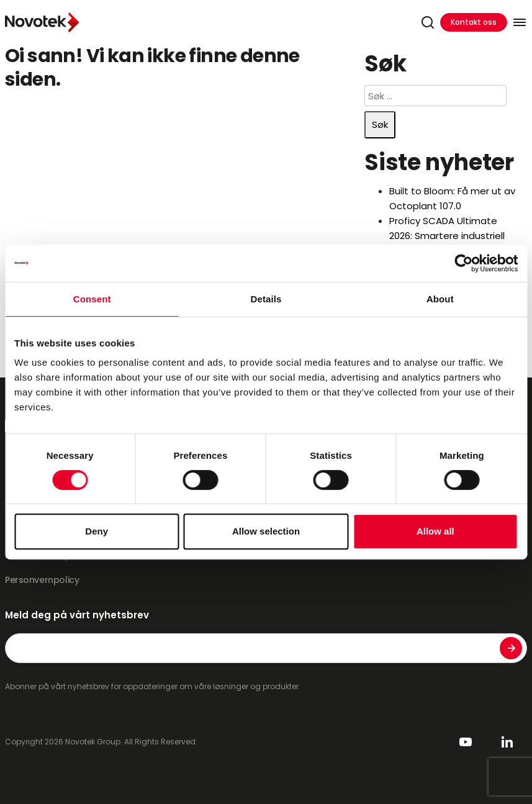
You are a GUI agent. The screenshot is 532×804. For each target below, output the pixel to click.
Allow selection (266, 531)
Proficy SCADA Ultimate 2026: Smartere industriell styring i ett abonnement (448, 236)
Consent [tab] (92, 299)
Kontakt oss (474, 22)
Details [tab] (266, 299)
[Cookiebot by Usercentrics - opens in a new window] (463, 263)
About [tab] (440, 299)
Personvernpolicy (42, 580)
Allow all (435, 531)
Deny (97, 531)
